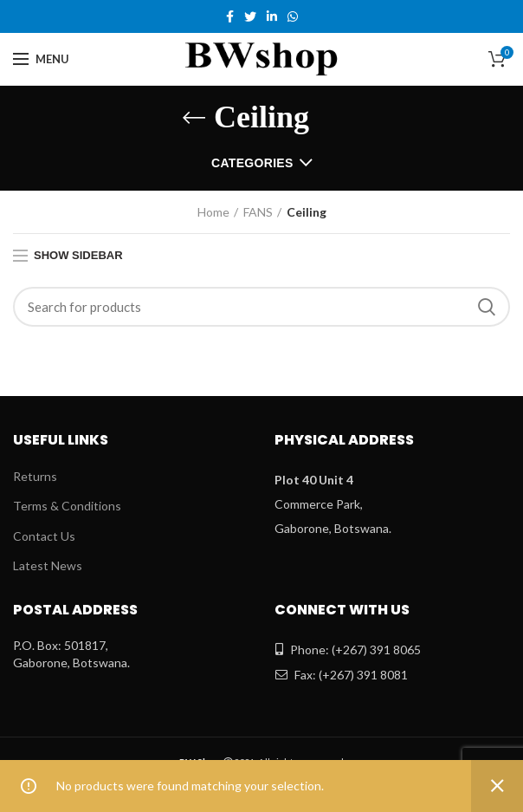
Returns (35, 476)
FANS (258, 212)
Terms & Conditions (67, 506)
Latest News (48, 565)
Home (213, 212)
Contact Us (44, 536)
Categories (252, 163)
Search (487, 307)
